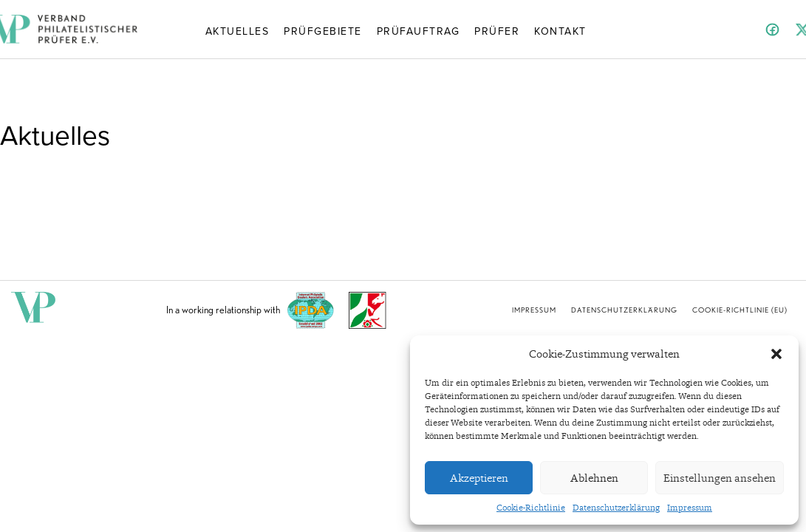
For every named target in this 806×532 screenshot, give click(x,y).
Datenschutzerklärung (616, 508)
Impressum (690, 508)
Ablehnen (594, 478)
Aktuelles (238, 30)
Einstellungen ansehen (720, 478)
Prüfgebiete (323, 30)
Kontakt (560, 30)
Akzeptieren (479, 478)
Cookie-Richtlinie (531, 508)
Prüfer (497, 30)
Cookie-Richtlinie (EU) (740, 310)
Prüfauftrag (419, 30)
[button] (776, 354)
